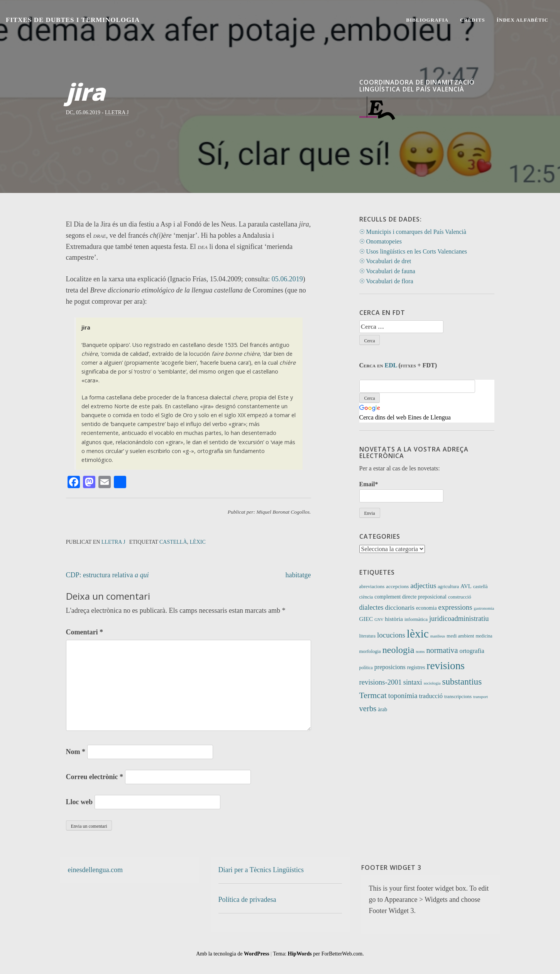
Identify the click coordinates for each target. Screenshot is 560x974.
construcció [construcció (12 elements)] (460, 597)
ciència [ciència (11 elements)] (366, 597)
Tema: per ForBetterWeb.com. (318, 954)
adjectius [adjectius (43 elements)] (423, 586)
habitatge (298, 575)
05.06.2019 (287, 279)
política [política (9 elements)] (366, 668)
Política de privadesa (247, 900)
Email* (401, 491)
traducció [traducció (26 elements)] (431, 696)
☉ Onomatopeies (381, 241)
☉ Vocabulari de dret (385, 261)
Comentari (85, 632)
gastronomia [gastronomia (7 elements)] (484, 608)
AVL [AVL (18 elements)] (466, 586)
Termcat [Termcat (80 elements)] (373, 695)
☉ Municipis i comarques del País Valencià (413, 232)
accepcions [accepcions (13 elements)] (397, 586)
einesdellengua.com (95, 870)
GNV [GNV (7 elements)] (379, 620)
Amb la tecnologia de (233, 954)
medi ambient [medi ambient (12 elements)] (460, 636)
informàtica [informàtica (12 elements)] (416, 619)
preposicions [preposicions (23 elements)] (390, 667)
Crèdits (473, 20)
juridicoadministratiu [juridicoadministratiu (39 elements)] (459, 619)
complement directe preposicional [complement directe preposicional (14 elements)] (410, 597)
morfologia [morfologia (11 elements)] (370, 651)
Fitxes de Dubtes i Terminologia (73, 20)
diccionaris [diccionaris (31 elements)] (400, 607)
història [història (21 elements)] (394, 619)
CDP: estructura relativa (107, 575)
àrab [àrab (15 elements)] (382, 709)
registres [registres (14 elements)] (416, 667)
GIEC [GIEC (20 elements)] (366, 619)
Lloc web (80, 802)
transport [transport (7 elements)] (480, 697)
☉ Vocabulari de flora (386, 281)
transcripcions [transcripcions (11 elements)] (458, 697)
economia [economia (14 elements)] (426, 608)
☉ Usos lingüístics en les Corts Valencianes (413, 251)
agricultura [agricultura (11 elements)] (448, 587)
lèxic (198, 542)
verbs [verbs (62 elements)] (368, 709)
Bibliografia (427, 20)
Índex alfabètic (523, 20)
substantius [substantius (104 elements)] (462, 681)
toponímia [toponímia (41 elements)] (403, 696)
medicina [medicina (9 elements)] (484, 636)
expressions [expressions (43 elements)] (455, 607)
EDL (391, 365)
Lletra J (117, 112)
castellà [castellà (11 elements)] (480, 587)
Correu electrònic (95, 777)
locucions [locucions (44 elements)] (391, 635)
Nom (76, 752)
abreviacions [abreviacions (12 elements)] (372, 586)
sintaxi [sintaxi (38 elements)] (413, 682)
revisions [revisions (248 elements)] (446, 666)
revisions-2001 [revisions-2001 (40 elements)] (381, 682)
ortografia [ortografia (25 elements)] (472, 651)
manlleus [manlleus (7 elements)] (438, 636)
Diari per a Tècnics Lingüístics (261, 870)
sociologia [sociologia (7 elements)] (432, 683)
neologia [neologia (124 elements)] (398, 650)
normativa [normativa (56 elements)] (442, 650)
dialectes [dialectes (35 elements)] (371, 607)
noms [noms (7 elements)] (420, 652)
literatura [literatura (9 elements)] (367, 636)
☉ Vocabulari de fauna (387, 271)
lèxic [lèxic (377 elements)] (418, 634)
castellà (173, 542)
